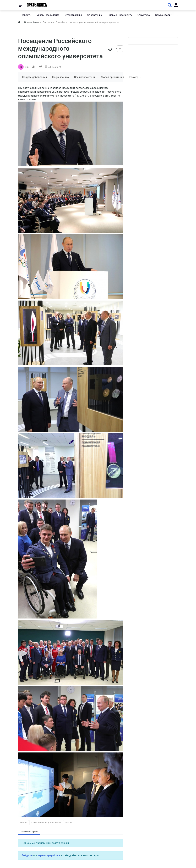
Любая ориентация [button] (113, 77)
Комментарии (29, 831)
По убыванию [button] (61, 77)
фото (69, 823)
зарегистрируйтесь (49, 855)
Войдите (27, 855)
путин (24, 823)
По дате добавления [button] (35, 77)
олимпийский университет (47, 823)
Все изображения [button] (85, 77)
